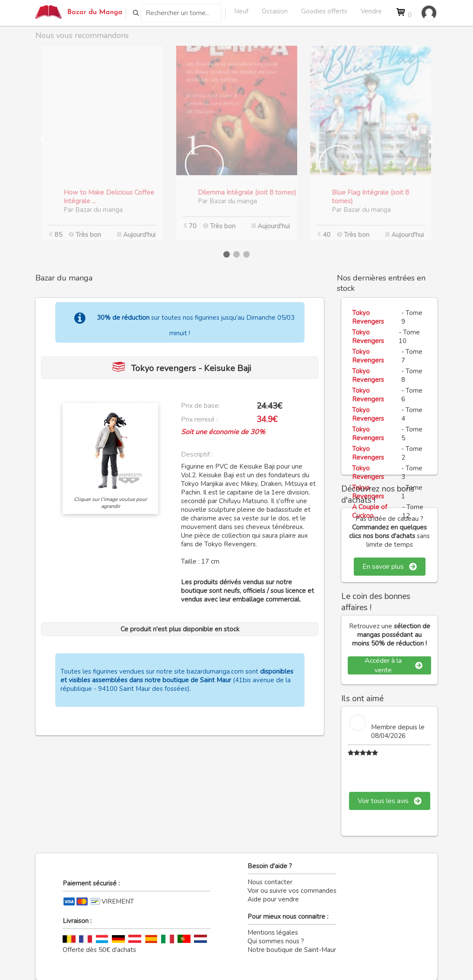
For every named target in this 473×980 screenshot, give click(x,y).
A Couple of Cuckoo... (370, 511)
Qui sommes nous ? (276, 941)
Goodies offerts (324, 11)
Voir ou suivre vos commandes (292, 891)
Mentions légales (273, 933)
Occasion (275, 11)
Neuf (241, 11)
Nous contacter (270, 882)
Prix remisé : (199, 419)
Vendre (371, 11)
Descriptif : (197, 454)
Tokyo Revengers (368, 317)
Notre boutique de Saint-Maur (292, 950)
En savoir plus (390, 567)
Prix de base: (200, 406)
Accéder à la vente (394, 665)
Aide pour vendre (273, 899)
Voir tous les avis (390, 801)
